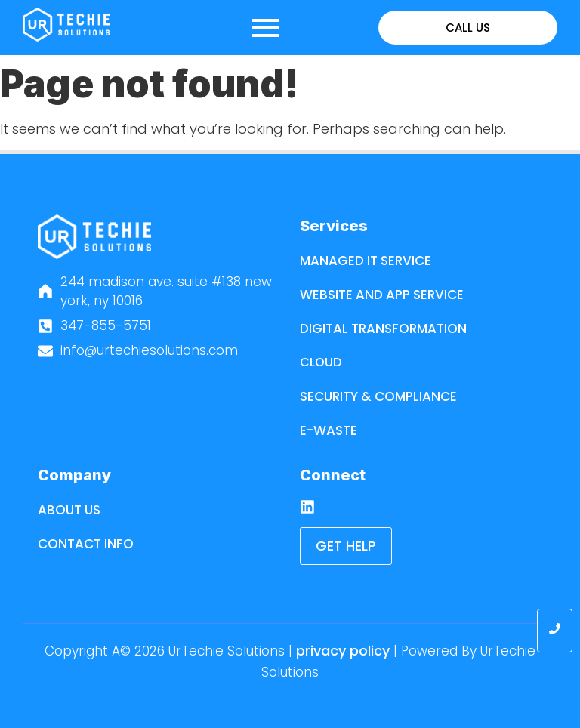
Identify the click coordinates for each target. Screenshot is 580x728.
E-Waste (329, 430)
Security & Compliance (378, 396)
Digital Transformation (383, 329)
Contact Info (86, 544)
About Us (69, 510)
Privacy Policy (343, 651)
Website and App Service (382, 295)
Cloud (321, 362)
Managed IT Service (366, 261)
